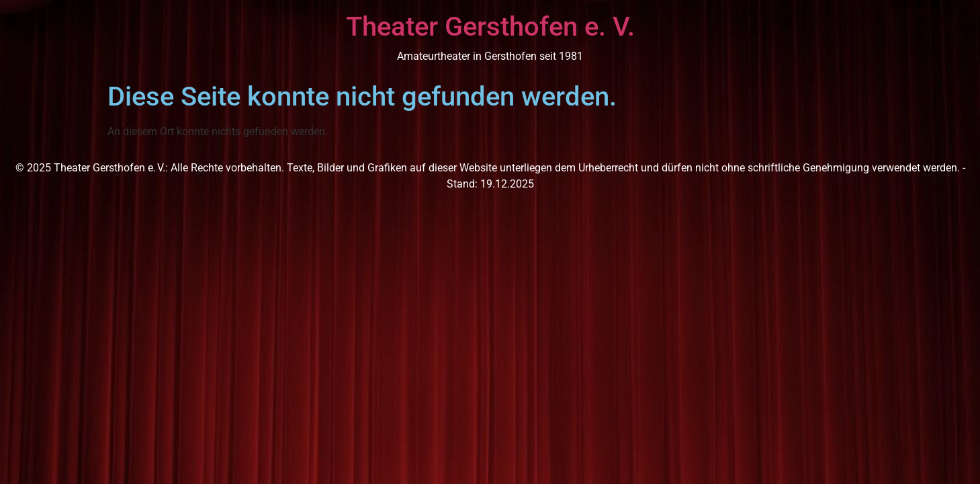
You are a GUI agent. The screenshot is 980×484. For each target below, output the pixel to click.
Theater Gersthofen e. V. (490, 27)
